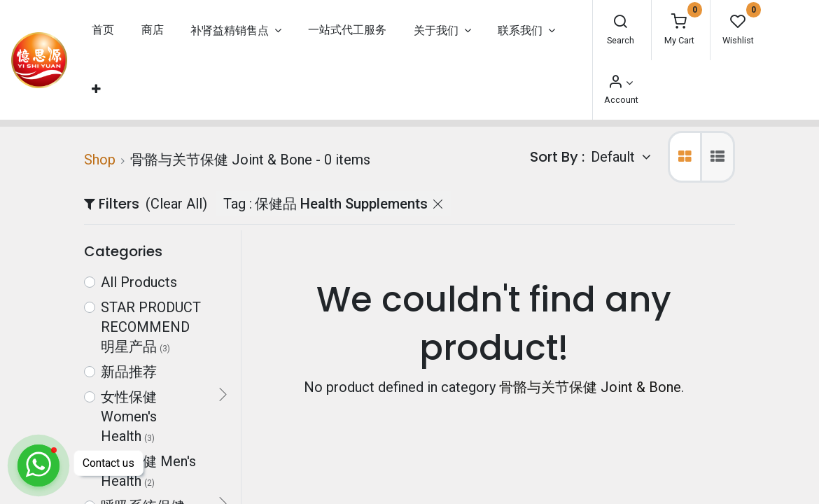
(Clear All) (176, 204)
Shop (100, 160)
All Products (139, 282)
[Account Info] (620, 83)
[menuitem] (103, 30)
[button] (96, 89)
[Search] (620, 23)
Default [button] (615, 157)
